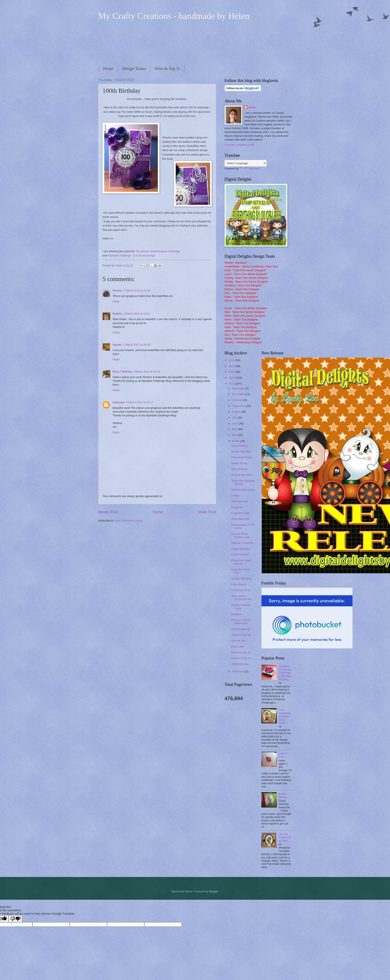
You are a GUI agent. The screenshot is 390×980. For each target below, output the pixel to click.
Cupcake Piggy (241, 513)
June (235, 423)
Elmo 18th (237, 647)
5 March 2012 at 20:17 (140, 402)
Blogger (214, 891)
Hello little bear (240, 519)
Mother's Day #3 (241, 635)
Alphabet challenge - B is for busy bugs (131, 255)
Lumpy (235, 495)
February (238, 671)
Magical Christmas (243, 543)
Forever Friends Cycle (241, 607)
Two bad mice (240, 501)
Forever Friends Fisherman (241, 622)
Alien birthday (240, 469)
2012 (232, 384)
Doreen (117, 290)
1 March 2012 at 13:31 (136, 314)
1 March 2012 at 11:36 (137, 290)
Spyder (117, 345)
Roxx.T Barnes (122, 372)
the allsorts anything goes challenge (158, 251)
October (237, 400)
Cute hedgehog (241, 629)
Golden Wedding (241, 578)
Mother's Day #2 (241, 652)
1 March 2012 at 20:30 (137, 345)
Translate (249, 168)
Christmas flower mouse (241, 562)
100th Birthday (240, 664)
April (235, 435)
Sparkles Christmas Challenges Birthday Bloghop (285, 673)
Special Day (239, 641)
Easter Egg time (241, 451)
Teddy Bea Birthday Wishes (243, 482)
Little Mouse (239, 584)
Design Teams (134, 68)
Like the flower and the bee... (285, 837)
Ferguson (237, 507)
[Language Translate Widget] (246, 163)
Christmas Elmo (241, 590)
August (237, 412)
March (236, 441)
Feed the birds (240, 554)
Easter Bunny (239, 463)
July (235, 418)
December (239, 388)
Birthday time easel (243, 490)
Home (108, 68)
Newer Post (108, 512)
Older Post (207, 512)
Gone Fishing (239, 446)
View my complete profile (240, 145)
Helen (252, 107)
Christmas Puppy (242, 457)
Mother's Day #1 (241, 658)
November (239, 394)
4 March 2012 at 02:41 (147, 372)
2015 (232, 366)
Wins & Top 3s (167, 68)
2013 (232, 378)
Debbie (117, 314)
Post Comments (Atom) (129, 521)
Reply (116, 301)
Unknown (119, 402)
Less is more (283, 755)
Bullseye (237, 614)
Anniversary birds (242, 475)
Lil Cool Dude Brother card (240, 535)
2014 (232, 372)
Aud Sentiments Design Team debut (285, 716)
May (235, 429)
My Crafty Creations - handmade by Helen (174, 16)
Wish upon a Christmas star (242, 598)
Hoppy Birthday (241, 549)
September (239, 406)
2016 (232, 360)
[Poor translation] (15, 919)
